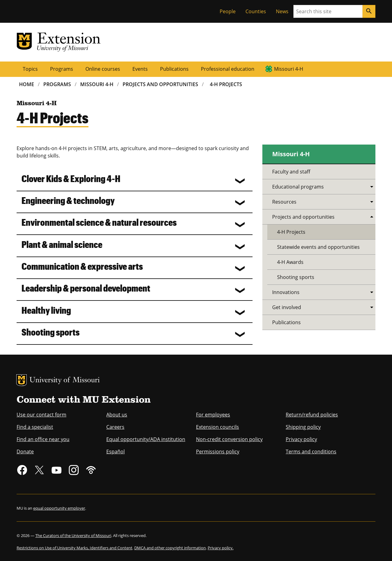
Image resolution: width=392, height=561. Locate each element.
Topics (30, 69)
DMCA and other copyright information (170, 548)
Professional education (228, 69)
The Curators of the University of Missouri (73, 535)
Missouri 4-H (289, 69)
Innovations (286, 292)
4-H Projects (226, 84)
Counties (256, 11)
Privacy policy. (221, 548)
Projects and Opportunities (160, 84)
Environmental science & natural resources (99, 222)
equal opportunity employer (59, 508)
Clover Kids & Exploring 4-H (71, 178)
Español (116, 452)
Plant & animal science (62, 244)
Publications (174, 69)
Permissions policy (218, 452)
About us (117, 415)
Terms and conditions (311, 452)
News (282, 11)
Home (27, 84)
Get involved (287, 307)
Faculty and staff (291, 172)
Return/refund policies (312, 415)
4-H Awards (290, 262)
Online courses (103, 69)
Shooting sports (51, 332)
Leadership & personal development (86, 288)
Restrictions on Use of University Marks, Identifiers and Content (74, 548)
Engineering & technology (68, 200)
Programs (62, 69)
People (228, 11)
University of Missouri (65, 381)
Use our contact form (41, 415)
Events (140, 69)
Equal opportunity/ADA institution (146, 439)
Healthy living (46, 310)
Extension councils (218, 427)
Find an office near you (43, 439)
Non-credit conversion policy (229, 439)
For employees (213, 415)
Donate (25, 452)
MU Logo (22, 380)
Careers (115, 427)
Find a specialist (35, 427)
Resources (284, 202)
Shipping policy (303, 427)
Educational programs (298, 187)
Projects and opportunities (303, 217)
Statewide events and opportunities (318, 247)
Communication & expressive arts (82, 266)
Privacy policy (301, 439)
